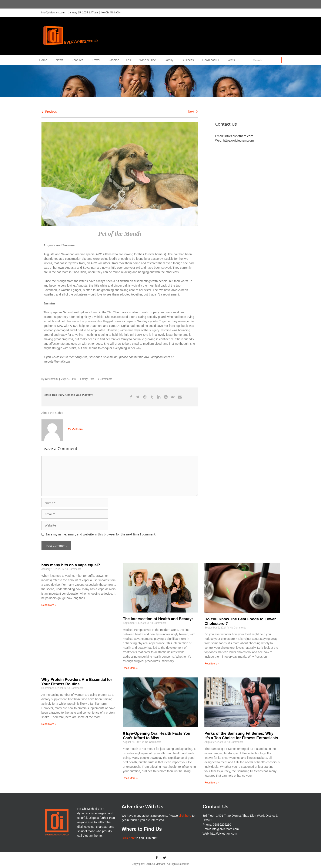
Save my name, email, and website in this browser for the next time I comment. (101, 534)
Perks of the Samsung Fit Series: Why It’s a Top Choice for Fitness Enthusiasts (241, 736)
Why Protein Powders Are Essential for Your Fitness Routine (77, 682)
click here (185, 816)
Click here (128, 838)
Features (79, 60)
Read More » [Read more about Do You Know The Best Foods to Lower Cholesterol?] (212, 664)
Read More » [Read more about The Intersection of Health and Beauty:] (130, 668)
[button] (131, 397)
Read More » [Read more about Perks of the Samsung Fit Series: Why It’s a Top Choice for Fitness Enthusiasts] (212, 783)
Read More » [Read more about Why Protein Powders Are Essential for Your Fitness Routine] (49, 724)
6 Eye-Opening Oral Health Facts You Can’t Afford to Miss (157, 736)
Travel (97, 60)
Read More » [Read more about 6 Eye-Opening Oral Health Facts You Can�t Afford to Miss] (130, 778)
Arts (129, 60)
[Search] (278, 60)
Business (189, 60)
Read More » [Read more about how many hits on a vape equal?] (49, 605)
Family (170, 60)
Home (44, 60)
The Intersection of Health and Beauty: (158, 619)
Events (230, 60)
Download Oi (211, 60)
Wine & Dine (149, 60)
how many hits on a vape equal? (71, 565)
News (61, 60)
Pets (91, 379)
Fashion (114, 60)
